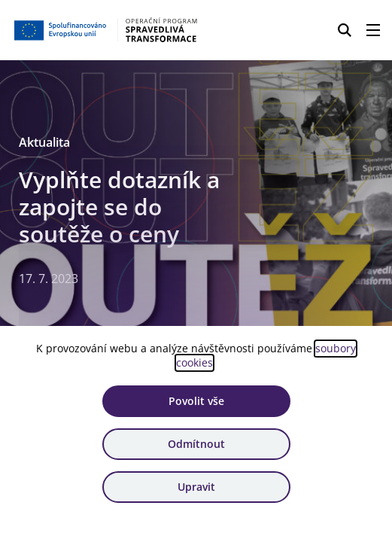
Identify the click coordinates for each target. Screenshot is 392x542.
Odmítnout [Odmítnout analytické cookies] (196, 444)
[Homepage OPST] (106, 30)
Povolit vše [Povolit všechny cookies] (196, 401)
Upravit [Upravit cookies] (196, 487)
